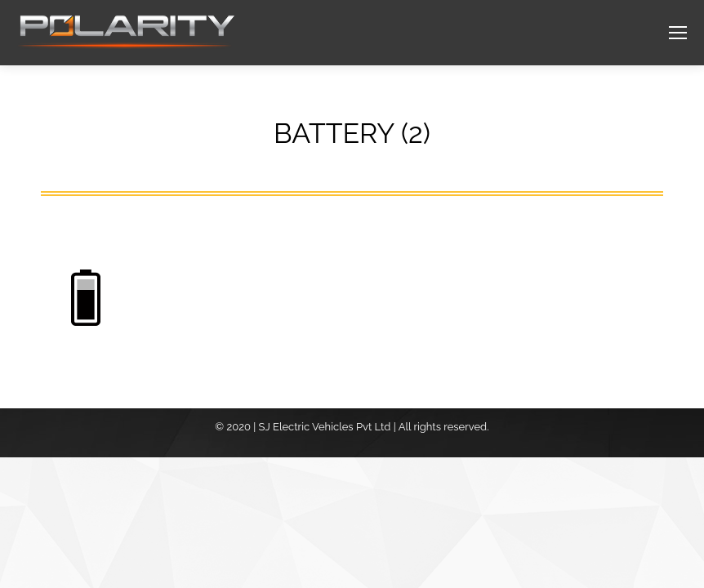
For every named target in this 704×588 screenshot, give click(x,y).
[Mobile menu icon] (678, 33)
